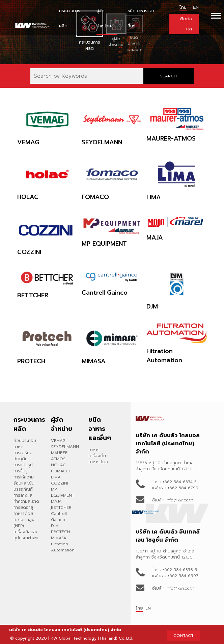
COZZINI (60, 483)
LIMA (56, 477)
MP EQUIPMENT (63, 492)
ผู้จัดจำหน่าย (104, 18)
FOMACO (60, 471)
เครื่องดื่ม (97, 456)
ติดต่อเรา (186, 24)
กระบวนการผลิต (70, 18)
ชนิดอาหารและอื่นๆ (141, 18)
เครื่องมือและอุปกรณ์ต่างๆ (26, 535)
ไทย (183, 7)
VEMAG (58, 441)
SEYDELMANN (65, 447)
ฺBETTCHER (61, 507)
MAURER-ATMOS (60, 456)
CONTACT (184, 636)
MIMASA (59, 538)
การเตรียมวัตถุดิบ (23, 456)
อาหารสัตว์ (98, 462)
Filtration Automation (63, 547)
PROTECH (61, 532)
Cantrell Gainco (59, 517)
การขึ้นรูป (22, 471)
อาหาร (94, 450)
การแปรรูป (23, 465)
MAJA (56, 501)
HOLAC (58, 465)
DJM (55, 526)
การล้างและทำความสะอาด (26, 498)
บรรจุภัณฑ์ (23, 489)
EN (148, 608)
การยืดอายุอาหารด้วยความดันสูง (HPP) (24, 517)
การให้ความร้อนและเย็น (24, 480)
